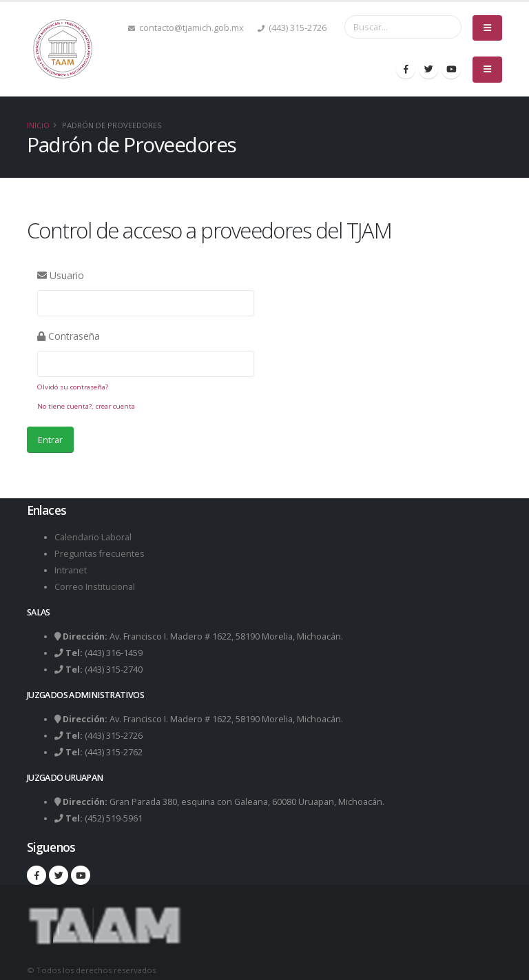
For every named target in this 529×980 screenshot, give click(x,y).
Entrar (50, 440)
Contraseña (69, 336)
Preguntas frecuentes (100, 554)
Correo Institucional (95, 587)
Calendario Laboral (93, 537)
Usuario (61, 275)
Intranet (71, 570)
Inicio (38, 125)
